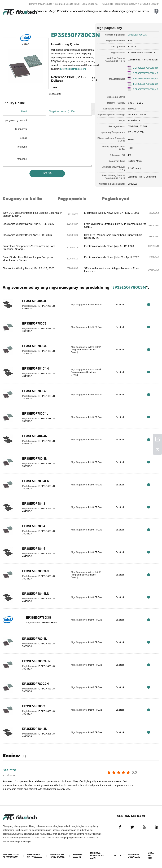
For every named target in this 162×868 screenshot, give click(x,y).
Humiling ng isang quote (57, 856)
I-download (80, 12)
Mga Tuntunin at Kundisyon (11, 856)
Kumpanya (21, 129)
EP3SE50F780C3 (34, 324)
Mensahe (22, 159)
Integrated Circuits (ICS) (67, 4)
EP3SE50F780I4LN (36, 481)
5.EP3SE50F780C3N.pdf (145, 89)
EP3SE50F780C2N (36, 684)
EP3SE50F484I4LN (36, 594)
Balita (117, 856)
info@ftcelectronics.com (73, 69)
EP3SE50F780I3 (34, 706)
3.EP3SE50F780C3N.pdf (145, 79)
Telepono (22, 147)
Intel (130, 41)
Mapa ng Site (151, 856)
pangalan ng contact (16, 120)
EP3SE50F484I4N (35, 436)
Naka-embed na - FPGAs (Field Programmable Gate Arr (109, 4)
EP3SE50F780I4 (34, 526)
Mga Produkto (45, 4)
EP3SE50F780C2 (34, 391)
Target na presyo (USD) (62, 111)
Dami (24, 111)
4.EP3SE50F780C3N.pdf (145, 84)
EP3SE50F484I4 (34, 549)
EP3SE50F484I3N (35, 729)
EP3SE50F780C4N (36, 571)
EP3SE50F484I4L (35, 301)
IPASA (47, 173)
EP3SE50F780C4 (34, 346)
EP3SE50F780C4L (35, 414)
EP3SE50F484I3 (34, 504)
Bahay (32, 4)
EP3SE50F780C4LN (37, 661)
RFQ (149, 305)
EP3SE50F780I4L (35, 639)
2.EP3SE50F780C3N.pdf (145, 73)
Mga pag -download (134, 856)
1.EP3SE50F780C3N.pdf (145, 68)
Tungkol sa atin (98, 12)
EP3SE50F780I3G (39, 618)
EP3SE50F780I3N (35, 459)
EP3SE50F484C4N (36, 369)
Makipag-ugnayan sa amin (130, 12)
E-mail (23, 138)
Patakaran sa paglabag (35, 856)
